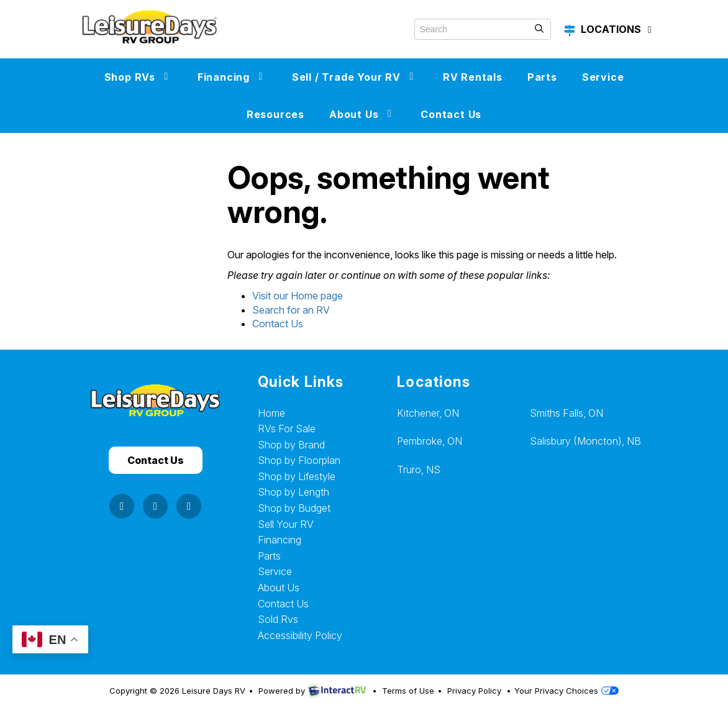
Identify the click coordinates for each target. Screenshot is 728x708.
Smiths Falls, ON (566, 413)
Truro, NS (419, 470)
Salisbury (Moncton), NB (585, 441)
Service (603, 77)
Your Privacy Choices (566, 691)
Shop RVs (139, 77)
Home (271, 413)
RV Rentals (473, 77)
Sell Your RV (286, 524)
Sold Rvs (278, 619)
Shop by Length (293, 492)
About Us (362, 114)
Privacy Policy (474, 691)
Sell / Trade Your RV (355, 77)
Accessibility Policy (300, 635)
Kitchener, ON (428, 413)
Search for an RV (291, 310)
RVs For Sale (287, 429)
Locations (610, 30)
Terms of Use (408, 691)
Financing (232, 77)
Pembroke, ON (430, 441)
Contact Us (451, 114)
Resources (275, 114)
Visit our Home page (298, 296)
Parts (542, 77)
